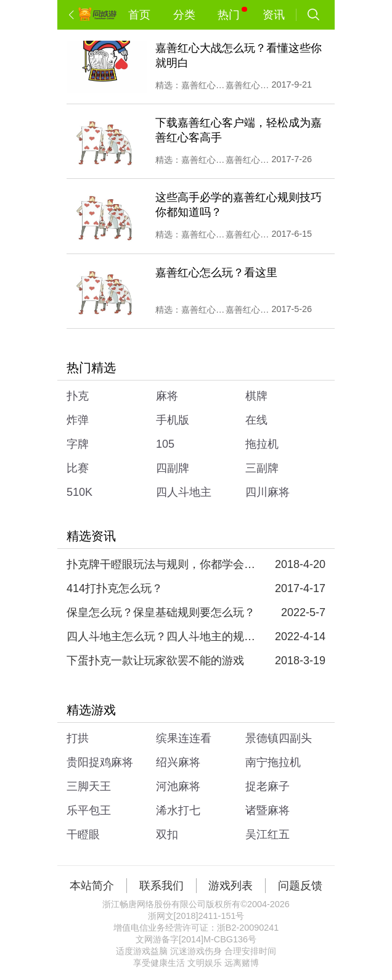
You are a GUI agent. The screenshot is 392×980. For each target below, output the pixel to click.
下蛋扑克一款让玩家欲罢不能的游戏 (155, 661)
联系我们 (161, 886)
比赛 (78, 468)
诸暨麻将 (267, 810)
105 (165, 444)
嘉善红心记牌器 (203, 234)
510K (80, 492)
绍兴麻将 (178, 762)
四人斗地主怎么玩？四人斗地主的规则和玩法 (163, 636)
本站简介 (92, 886)
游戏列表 (231, 886)
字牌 (78, 444)
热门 (232, 14)
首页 (139, 15)
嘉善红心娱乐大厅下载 (203, 85)
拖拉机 (262, 444)
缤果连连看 (184, 738)
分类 (184, 15)
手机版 (173, 420)
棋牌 (256, 396)
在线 (256, 420)
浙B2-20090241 (248, 928)
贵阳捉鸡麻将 (100, 762)
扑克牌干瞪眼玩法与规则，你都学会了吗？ (163, 564)
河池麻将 (178, 786)
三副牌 (262, 468)
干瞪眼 (83, 834)
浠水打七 (178, 810)
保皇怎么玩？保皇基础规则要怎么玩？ (161, 612)
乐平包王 (89, 810)
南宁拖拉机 (273, 762)
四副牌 (173, 468)
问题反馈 (300, 886)
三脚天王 (89, 786)
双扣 (167, 834)
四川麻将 (267, 492)
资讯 (274, 15)
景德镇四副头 (279, 738)
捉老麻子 (267, 786)
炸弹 (78, 420)
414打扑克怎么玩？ (115, 588)
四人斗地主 (184, 492)
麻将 (167, 396)
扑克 (78, 396)
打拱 (78, 738)
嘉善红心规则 (248, 85)
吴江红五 (267, 834)
